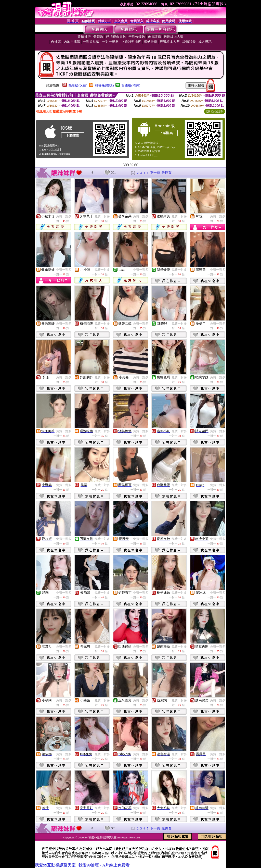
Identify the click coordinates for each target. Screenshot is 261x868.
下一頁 (155, 173)
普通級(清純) (131, 85)
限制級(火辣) (78, 85)
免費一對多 (64, 216)
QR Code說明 (215, 111)
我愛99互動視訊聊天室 (55, 865)
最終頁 (167, 173)
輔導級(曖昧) (105, 85)
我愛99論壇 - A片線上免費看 (104, 865)
